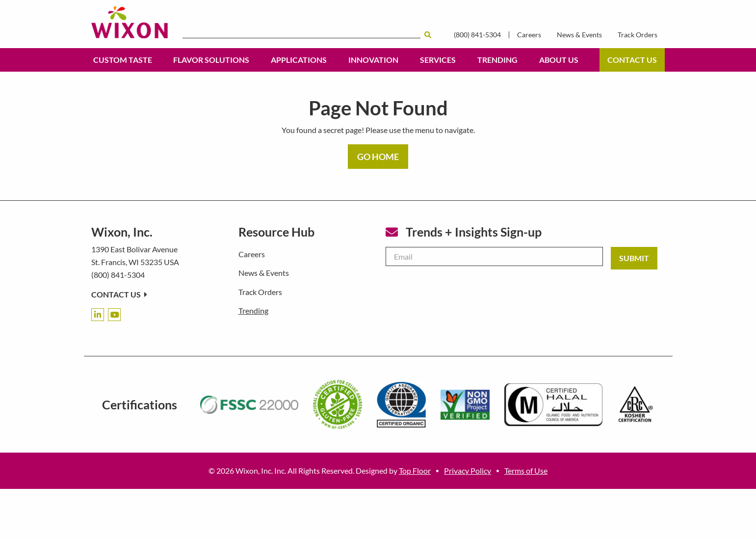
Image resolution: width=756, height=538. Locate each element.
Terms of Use (526, 471)
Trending (497, 60)
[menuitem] (123, 60)
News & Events (579, 35)
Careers (529, 35)
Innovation (373, 60)
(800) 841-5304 (477, 35)
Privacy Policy (468, 471)
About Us (559, 60)
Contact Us (632, 60)
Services (438, 60)
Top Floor (415, 471)
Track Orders (638, 35)
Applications (299, 60)
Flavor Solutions (211, 60)
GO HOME (378, 157)
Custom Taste (123, 60)
